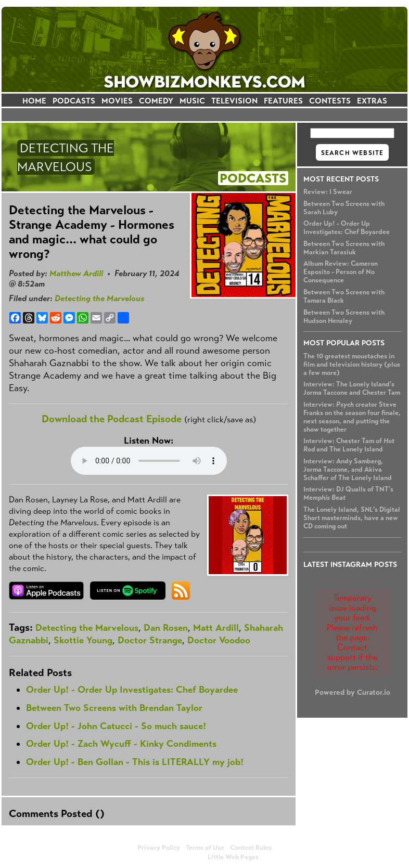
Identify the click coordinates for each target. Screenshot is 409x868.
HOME (34, 101)
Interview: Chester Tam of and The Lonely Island (349, 445)
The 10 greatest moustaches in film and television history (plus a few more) (352, 365)
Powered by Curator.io (353, 692)
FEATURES (283, 101)
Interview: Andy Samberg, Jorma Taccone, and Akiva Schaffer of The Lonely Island (348, 470)
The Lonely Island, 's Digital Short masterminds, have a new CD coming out (352, 518)
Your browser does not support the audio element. (149, 461)
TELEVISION (234, 101)
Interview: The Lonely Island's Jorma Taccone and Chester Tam (352, 388)
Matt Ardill (216, 628)
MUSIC (192, 101)
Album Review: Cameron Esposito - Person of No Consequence (341, 272)
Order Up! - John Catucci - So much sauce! (116, 726)
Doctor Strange (150, 640)
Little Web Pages (233, 857)
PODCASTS (74, 101)
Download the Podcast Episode (112, 419)
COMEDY (156, 101)
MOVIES (117, 101)
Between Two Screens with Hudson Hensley (344, 317)
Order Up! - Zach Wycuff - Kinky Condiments (121, 744)
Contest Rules (251, 848)
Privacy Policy (159, 848)
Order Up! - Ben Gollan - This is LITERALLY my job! (135, 762)
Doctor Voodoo (219, 640)
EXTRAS (372, 101)
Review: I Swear (328, 192)
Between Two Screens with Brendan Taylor (114, 708)
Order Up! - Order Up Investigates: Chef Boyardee (347, 228)
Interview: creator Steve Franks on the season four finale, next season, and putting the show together (352, 417)
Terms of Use (205, 848)
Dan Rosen (166, 628)
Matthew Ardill (76, 273)
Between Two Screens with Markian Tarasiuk (344, 248)
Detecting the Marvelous (99, 298)
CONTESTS (330, 101)
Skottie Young (83, 640)
